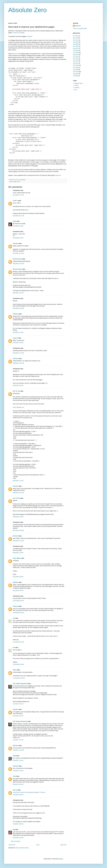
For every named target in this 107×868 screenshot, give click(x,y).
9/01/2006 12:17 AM (18, 216)
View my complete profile (80, 28)
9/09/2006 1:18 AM (18, 553)
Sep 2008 (76, 44)
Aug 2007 (76, 48)
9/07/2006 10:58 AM (18, 530)
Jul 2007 (75, 51)
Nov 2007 (76, 46)
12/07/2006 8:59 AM (18, 601)
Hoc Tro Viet (16, 391)
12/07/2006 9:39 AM (18, 613)
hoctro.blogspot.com (18, 407)
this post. (58, 175)
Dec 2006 (76, 65)
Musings (77, 88)
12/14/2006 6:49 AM (18, 642)
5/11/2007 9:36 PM (18, 795)
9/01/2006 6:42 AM (18, 226)
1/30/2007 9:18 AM (18, 771)
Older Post (63, 845)
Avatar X (15, 201)
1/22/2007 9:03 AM (18, 716)
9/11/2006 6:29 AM (18, 577)
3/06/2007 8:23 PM (18, 784)
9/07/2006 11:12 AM (18, 541)
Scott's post (59, 121)
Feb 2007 (76, 61)
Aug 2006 (76, 74)
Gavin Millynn (17, 558)
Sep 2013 (76, 42)
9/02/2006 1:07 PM (18, 332)
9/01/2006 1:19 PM (18, 293)
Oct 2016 (76, 36)
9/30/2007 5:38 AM (18, 824)
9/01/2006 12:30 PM (18, 264)
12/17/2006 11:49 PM (19, 678)
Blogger (61, 859)
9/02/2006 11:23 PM (18, 363)
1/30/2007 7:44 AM (18, 760)
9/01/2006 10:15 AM (18, 253)
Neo (76, 90)
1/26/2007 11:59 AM (18, 750)
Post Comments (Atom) (22, 848)
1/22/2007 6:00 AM (18, 704)
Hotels (15, 670)
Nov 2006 (76, 67)
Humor (76, 85)
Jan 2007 (76, 63)
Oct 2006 (76, 69)
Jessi (14, 776)
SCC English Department (20, 684)
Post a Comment (15, 841)
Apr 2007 (76, 57)
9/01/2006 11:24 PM (18, 308)
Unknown (16, 243)
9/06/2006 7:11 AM (18, 481)
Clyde (15, 221)
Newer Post (12, 845)
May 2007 (76, 55)
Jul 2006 (75, 76)
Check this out (17, 33)
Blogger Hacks (17, 182)
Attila (14, 756)
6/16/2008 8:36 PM (18, 838)
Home (38, 845)
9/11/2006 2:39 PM (18, 590)
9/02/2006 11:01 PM (18, 353)
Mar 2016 (76, 38)
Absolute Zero (27, 10)
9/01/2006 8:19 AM (18, 238)
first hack (16, 54)
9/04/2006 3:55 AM (18, 386)
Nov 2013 (76, 40)
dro (14, 618)
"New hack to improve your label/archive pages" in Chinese (29, 792)
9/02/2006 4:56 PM (18, 343)
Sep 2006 (76, 72)
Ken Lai (15, 790)
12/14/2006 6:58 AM (18, 664)
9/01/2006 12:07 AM (18, 195)
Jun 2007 (76, 53)
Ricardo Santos (17, 259)
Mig (14, 830)
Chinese (30, 36)
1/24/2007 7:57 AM (18, 740)
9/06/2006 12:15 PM (18, 493)
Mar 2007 (76, 59)
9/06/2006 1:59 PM (18, 517)
